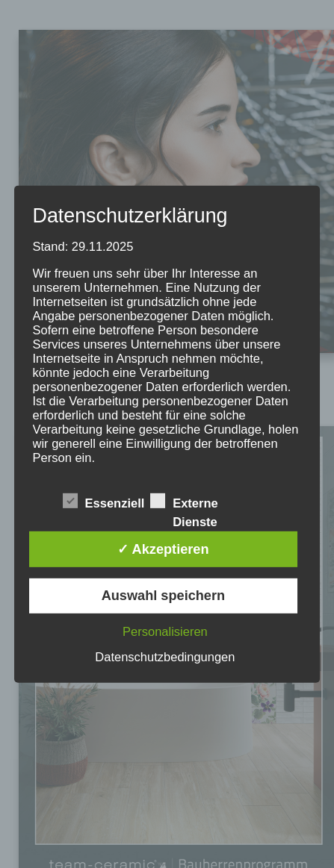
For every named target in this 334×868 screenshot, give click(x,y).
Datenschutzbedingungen (165, 657)
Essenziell (104, 502)
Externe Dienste (184, 502)
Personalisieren (165, 631)
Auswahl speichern (163, 596)
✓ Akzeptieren (163, 549)
